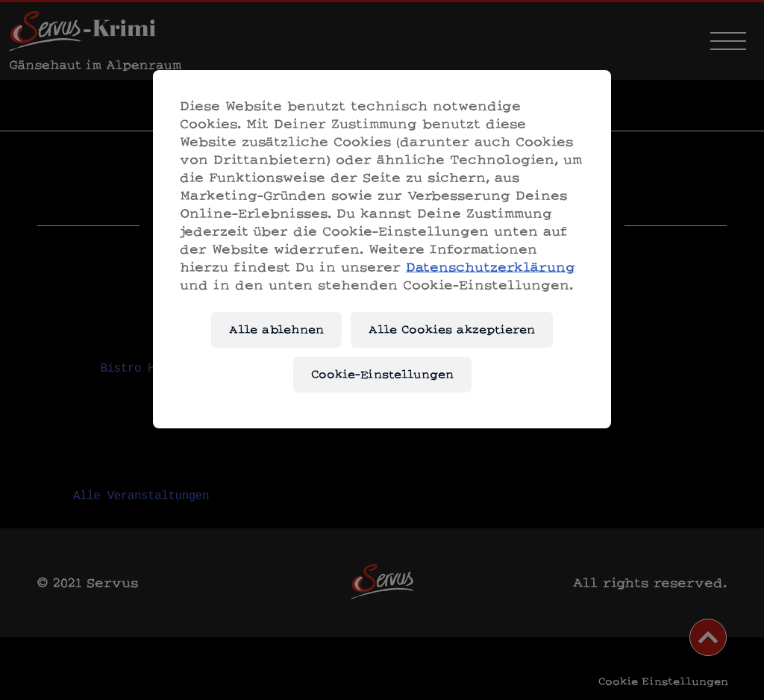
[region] (382, 249)
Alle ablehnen (276, 329)
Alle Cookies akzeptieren (452, 329)
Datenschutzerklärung (491, 267)
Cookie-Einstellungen (382, 374)
